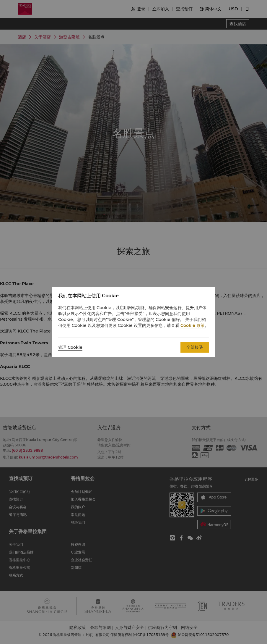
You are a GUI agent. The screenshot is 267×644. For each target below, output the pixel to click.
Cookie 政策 (193, 325)
